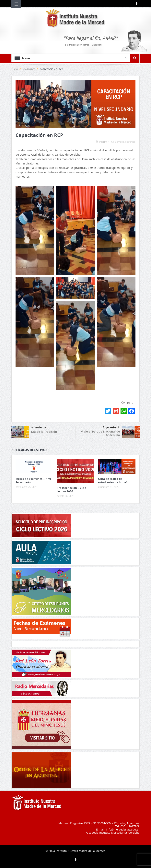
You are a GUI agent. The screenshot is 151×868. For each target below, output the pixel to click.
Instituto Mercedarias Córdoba (119, 833)
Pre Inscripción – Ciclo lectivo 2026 (72, 490)
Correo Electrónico (123, 142)
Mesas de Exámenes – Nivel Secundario (34, 481)
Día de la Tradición (44, 432)
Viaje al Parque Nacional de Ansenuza (100, 433)
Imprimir (102, 142)
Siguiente (111, 427)
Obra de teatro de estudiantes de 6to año (114, 481)
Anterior (39, 428)
